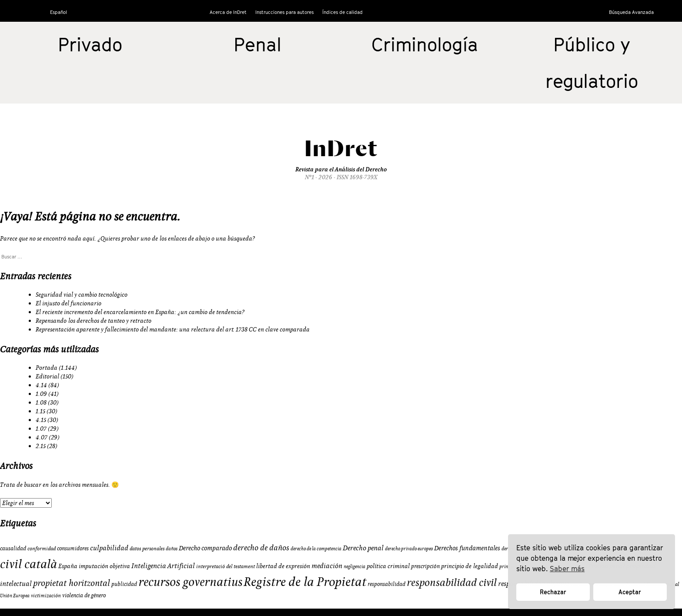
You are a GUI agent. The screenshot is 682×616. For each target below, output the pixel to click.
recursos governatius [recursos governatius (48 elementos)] (190, 581)
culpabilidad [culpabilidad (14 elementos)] (109, 548)
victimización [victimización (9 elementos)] (46, 595)
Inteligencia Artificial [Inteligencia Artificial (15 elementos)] (163, 566)
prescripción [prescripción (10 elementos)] (425, 566)
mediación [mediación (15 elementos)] (327, 566)
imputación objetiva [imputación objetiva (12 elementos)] (104, 566)
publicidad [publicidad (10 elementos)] (124, 584)
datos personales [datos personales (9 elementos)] (147, 548)
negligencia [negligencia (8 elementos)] (354, 566)
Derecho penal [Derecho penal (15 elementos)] (363, 548)
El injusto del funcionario (69, 303)
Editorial (47, 376)
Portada (47, 368)
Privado (90, 44)
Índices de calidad (343, 12)
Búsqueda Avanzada (631, 12)
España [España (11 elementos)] (68, 566)
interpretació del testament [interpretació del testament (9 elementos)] (226, 566)
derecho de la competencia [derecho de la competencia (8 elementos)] (316, 549)
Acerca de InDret (228, 12)
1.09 (41, 394)
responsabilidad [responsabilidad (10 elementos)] (386, 584)
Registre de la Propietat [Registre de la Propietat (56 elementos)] (305, 581)
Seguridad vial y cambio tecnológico (82, 295)
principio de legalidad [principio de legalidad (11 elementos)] (470, 566)
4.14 (41, 385)
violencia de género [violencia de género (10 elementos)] (84, 595)
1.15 (40, 411)
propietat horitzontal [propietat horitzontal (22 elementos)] (72, 583)
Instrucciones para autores (284, 12)
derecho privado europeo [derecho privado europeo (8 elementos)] (409, 549)
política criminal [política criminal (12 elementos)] (388, 566)
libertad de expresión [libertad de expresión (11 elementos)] (283, 566)
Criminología (425, 44)
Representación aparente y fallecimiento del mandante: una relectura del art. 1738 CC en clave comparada (173, 329)
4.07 (42, 437)
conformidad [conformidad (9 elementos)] (42, 548)
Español (59, 12)
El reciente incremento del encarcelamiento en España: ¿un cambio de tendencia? (140, 312)
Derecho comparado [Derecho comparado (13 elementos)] (205, 548)
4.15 (41, 420)
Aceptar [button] (630, 592)
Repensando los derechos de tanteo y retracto (94, 321)
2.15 (41, 446)
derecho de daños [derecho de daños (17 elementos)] (261, 547)
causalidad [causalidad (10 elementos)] (13, 548)
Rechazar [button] (553, 592)
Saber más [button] (567, 569)
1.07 (41, 429)
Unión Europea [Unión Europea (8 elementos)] (15, 596)
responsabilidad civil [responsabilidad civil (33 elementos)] (452, 582)
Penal (257, 44)
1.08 (41, 402)
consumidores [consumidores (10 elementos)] (73, 548)
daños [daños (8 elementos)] (172, 549)
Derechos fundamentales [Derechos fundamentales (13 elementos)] (467, 548)
